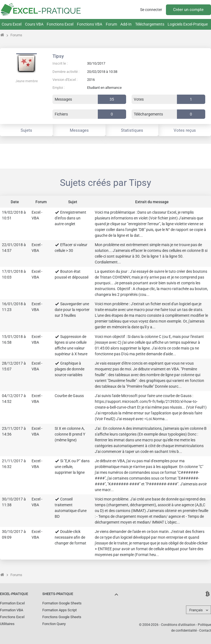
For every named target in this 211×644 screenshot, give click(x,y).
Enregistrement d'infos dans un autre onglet (70, 218)
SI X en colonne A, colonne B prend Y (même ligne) (70, 434)
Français (196, 610)
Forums (16, 35)
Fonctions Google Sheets (62, 617)
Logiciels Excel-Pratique (188, 24)
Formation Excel (12, 603)
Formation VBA (12, 610)
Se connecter (151, 10)
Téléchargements (150, 24)
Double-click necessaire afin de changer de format (70, 537)
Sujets (26, 130)
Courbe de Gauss (69, 396)
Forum (111, 24)
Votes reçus (185, 130)
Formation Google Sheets (62, 603)
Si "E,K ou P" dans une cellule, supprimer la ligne (72, 467)
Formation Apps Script (59, 610)
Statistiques (132, 130)
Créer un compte (188, 10)
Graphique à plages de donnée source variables (70, 369)
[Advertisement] (105, 156)
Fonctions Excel (60, 24)
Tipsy (58, 56)
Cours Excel (12, 24)
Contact (205, 631)
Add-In (126, 24)
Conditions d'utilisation (178, 625)
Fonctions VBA (90, 24)
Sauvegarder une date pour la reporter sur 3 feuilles (72, 310)
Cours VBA (34, 24)
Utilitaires (7, 624)
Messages (79, 130)
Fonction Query (54, 624)
